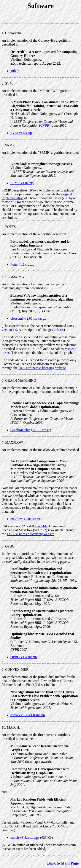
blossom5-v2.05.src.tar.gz (28, 318)
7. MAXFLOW (12, 442)
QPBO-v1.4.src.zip (24, 657)
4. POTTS (9, 227)
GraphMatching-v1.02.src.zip (31, 430)
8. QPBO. (9, 546)
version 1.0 (9, 330)
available (41, 526)
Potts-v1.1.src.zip (22, 264)
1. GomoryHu (11, 33)
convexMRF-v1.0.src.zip (28, 715)
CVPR (45, 125)
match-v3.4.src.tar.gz (25, 838)
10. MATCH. (11, 727)
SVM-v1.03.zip (21, 133)
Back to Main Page (63, 863)
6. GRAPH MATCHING (19, 380)
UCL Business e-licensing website (42, 368)
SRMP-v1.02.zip (22, 183)
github (15, 71)
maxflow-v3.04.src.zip (26, 519)
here (60, 330)
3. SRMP (8, 145)
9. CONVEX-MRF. (15, 669)
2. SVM (7, 83)
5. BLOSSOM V (13, 277)
